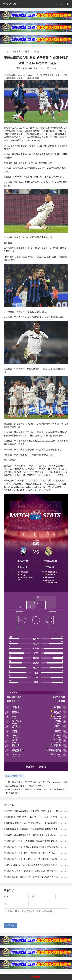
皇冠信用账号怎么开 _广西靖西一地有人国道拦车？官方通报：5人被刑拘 (37, 871)
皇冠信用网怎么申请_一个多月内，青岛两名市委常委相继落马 (32, 841)
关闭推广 (37, 977)
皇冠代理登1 (10, 4)
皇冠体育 (17, 52)
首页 (6, 52)
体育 (27, 52)
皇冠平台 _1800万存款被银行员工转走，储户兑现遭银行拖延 (32, 811)
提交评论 (11, 927)
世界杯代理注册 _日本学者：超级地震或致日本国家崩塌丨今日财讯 (35, 829)
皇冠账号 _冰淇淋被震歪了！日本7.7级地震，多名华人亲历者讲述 (34, 835)
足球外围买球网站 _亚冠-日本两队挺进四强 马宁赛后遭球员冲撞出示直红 (38, 865)
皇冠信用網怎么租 (14, 776)
